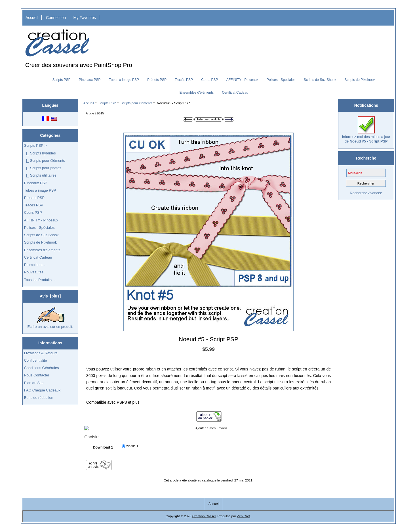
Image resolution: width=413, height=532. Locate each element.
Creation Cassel (204, 516)
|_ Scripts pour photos (43, 168)
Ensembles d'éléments (197, 93)
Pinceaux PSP (90, 80)
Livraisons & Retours (41, 353)
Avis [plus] (50, 296)
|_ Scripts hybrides (40, 153)
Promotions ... (35, 265)
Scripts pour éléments (136, 103)
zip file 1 (132, 446)
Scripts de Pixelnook (360, 80)
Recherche (366, 158)
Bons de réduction (39, 398)
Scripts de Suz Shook (320, 80)
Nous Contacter (37, 375)
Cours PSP (209, 80)
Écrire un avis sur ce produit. (50, 318)
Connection (56, 18)
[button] (288, 138)
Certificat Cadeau (235, 93)
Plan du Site (34, 383)
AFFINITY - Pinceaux (242, 80)
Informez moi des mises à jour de (366, 130)
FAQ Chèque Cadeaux (42, 390)
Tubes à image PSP (124, 80)
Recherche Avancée (366, 193)
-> (35, 145)
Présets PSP (157, 80)
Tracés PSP (184, 80)
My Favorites (85, 18)
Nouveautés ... (36, 272)
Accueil (32, 18)
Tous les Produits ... (40, 280)
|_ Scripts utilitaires (40, 175)
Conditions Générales (42, 368)
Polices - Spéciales (281, 80)
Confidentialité (36, 360)
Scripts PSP (107, 103)
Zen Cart (244, 516)
